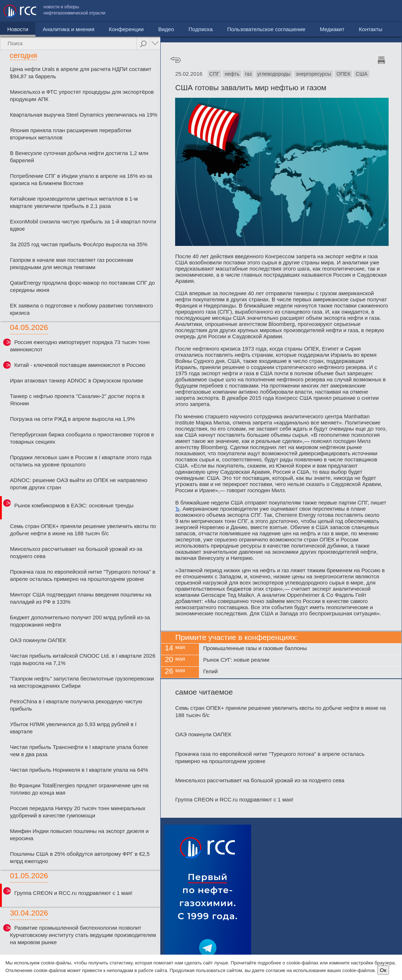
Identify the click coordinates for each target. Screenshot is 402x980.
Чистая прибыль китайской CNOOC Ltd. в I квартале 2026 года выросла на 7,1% (83, 659)
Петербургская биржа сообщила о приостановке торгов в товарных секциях (82, 438)
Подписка (201, 29)
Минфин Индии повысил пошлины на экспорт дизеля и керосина (79, 835)
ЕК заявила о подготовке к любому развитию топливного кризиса (82, 309)
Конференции (126, 29)
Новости (18, 29)
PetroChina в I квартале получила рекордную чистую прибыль (76, 705)
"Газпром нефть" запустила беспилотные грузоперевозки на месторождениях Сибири (82, 682)
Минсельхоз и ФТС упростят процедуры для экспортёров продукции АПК (82, 95)
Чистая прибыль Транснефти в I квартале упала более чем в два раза (79, 751)
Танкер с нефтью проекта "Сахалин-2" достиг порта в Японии (77, 400)
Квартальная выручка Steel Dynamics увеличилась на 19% (84, 115)
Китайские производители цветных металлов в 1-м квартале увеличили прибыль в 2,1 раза (74, 202)
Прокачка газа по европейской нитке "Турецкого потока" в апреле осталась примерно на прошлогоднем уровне (83, 575)
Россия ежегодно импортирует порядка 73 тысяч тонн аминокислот (80, 346)
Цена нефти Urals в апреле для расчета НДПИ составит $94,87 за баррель (81, 73)
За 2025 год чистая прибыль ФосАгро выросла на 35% (79, 244)
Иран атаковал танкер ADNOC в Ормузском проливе (77, 380)
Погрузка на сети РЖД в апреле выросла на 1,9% (73, 419)
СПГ (215, 74)
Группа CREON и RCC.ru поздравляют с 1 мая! (73, 893)
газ (248, 74)
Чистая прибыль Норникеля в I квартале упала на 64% (79, 770)
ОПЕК (343, 74)
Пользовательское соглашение (279, 11)
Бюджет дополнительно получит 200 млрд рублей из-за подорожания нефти (80, 621)
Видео (166, 29)
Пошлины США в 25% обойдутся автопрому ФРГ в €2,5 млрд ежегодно (80, 857)
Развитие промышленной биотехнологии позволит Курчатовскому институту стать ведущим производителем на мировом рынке (83, 935)
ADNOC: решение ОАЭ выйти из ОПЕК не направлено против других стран (79, 484)
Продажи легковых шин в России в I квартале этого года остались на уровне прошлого (81, 461)
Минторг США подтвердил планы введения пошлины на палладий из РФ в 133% (81, 598)
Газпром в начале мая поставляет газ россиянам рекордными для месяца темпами (72, 263)
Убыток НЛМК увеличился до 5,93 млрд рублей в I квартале (73, 728)
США (361, 74)
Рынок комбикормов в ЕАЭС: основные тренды (74, 505)
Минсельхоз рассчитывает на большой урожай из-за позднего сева (76, 552)
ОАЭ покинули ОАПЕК (38, 640)
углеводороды (274, 74)
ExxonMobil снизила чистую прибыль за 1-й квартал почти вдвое (83, 225)
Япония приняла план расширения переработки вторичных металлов (71, 134)
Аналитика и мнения (69, 29)
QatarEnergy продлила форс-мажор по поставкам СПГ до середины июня (82, 286)
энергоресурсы (314, 74)
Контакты (383, 11)
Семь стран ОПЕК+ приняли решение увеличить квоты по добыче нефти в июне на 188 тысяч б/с (83, 530)
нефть (232, 74)
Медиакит (344, 11)
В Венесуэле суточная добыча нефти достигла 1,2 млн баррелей (79, 157)
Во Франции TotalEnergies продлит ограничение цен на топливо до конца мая (79, 789)
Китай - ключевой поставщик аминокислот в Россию (80, 365)
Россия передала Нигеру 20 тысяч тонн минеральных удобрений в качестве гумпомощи (78, 812)
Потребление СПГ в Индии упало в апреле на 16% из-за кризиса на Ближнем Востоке (81, 179)
